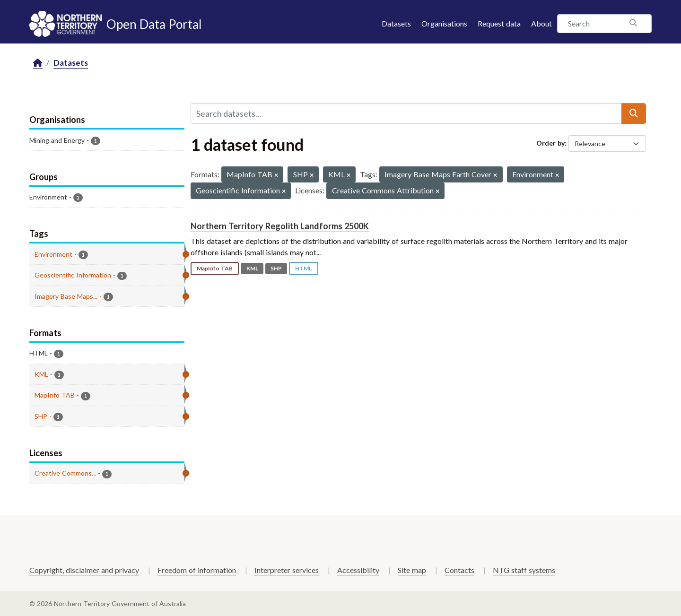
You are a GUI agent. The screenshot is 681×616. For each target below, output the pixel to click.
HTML (303, 268)
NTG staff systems (524, 570)
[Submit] (634, 113)
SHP (276, 268)
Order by (550, 143)
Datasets (396, 23)
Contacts (459, 570)
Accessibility (358, 570)
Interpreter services (287, 570)
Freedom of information (197, 570)
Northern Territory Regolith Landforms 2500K (280, 226)
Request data (499, 23)
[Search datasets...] (406, 113)
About (541, 23)
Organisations (444, 23)
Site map (412, 570)
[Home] (38, 63)
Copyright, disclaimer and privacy (84, 570)
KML (252, 268)
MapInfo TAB (215, 268)
